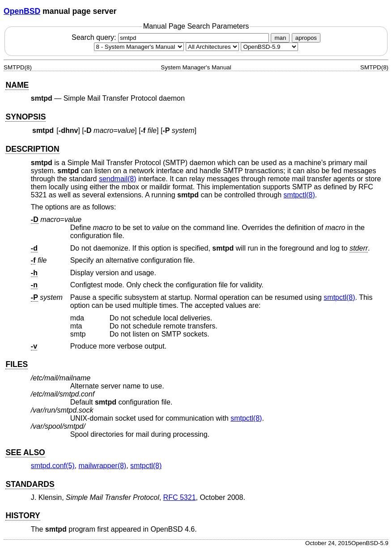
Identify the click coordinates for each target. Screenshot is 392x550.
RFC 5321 (180, 497)
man (280, 38)
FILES (17, 364)
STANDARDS (30, 484)
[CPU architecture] (212, 47)
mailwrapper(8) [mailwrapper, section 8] (103, 466)
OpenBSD (22, 11)
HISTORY (23, 516)
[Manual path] (269, 47)
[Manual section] (139, 47)
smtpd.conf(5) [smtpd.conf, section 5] (53, 466)
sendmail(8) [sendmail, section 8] (118, 179)
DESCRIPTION (32, 149)
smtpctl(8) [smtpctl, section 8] (299, 195)
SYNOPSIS (26, 117)
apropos (306, 38)
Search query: (171, 37)
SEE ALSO (25, 452)
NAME (17, 85)
